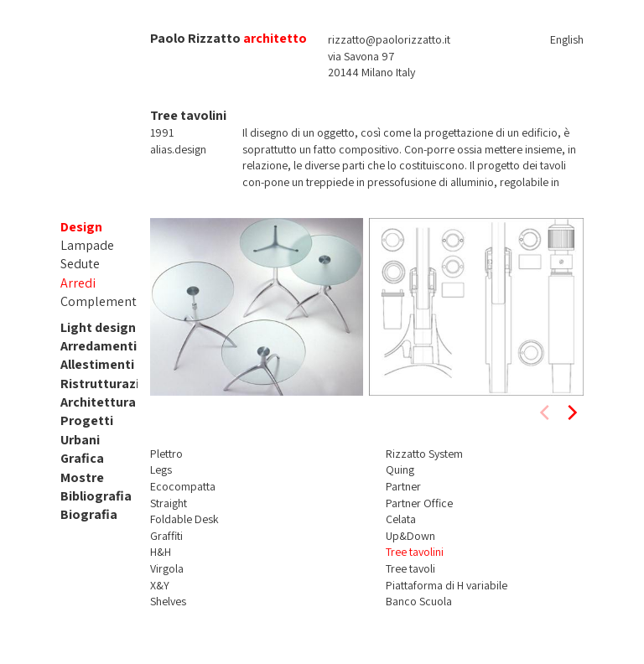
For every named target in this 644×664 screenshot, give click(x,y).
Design (81, 227)
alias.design (178, 149)
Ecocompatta (183, 486)
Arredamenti (99, 346)
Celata (401, 519)
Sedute (80, 264)
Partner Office (419, 503)
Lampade (87, 245)
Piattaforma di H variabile (447, 585)
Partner (403, 486)
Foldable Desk (184, 519)
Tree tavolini (415, 552)
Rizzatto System (424, 454)
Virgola (167, 568)
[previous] (546, 412)
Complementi (100, 301)
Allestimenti (97, 364)
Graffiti (166, 536)
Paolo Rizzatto (195, 38)
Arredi (78, 283)
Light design (98, 327)
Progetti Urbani (87, 430)
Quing (400, 469)
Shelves (168, 601)
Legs (161, 469)
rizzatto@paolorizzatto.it (389, 39)
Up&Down (410, 536)
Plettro (166, 454)
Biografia (89, 514)
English (567, 39)
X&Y (160, 585)
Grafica (82, 458)
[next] (571, 412)
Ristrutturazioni (109, 384)
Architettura (98, 402)
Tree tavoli (410, 568)
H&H (161, 552)
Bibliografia (96, 496)
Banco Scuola (419, 601)
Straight (169, 503)
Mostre (82, 477)
